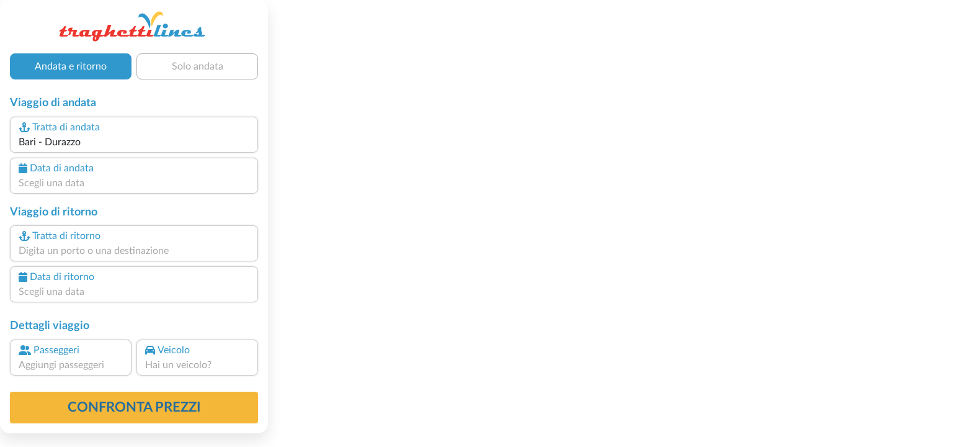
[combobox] (134, 142)
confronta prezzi (134, 407)
